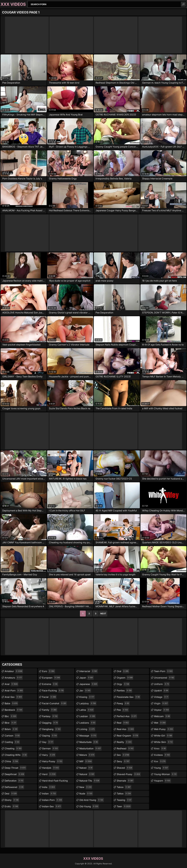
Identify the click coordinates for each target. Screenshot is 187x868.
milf (86, 761)
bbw (11, 723)
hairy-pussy (52, 761)
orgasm (125, 678)
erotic (12, 806)
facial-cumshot (54, 703)
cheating (13, 748)
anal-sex (14, 697)
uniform (162, 684)
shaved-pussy (129, 774)
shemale (125, 781)
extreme (50, 684)
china (12, 761)
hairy (49, 755)
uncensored (164, 678)
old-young (89, 806)
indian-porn (52, 800)
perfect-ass (127, 716)
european (51, 678)
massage (88, 736)
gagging (50, 723)
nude (86, 794)
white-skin (164, 742)
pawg (123, 703)
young (161, 768)
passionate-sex (129, 697)
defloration (14, 781)
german (50, 748)
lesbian (88, 716)
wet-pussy (164, 729)
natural (87, 774)
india (49, 787)
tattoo (124, 794)
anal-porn (14, 691)
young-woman (166, 774)
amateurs (14, 678)
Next (103, 613)
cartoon (12, 736)
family (50, 710)
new (86, 787)
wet (160, 723)
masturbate (89, 742)
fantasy (50, 716)
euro (49, 671)
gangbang (52, 729)
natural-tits (90, 781)
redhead (125, 748)
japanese (89, 684)
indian (49, 794)
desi (11, 794)
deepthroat (15, 774)
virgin (161, 703)
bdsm (11, 729)
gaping (50, 736)
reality (124, 742)
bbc (11, 716)
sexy (123, 761)
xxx (160, 761)
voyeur (162, 710)
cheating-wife (16, 755)
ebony (12, 800)
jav (85, 691)
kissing (87, 697)
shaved (125, 768)
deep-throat (15, 768)
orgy (123, 684)
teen (124, 806)
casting (12, 742)
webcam (162, 716)
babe (11, 703)
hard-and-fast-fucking (55, 781)
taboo (124, 787)
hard (49, 774)
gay (48, 742)
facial (49, 697)
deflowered (14, 787)
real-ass (125, 729)
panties (124, 691)
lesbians (88, 723)
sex (123, 755)
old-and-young (92, 800)
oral (123, 671)
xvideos (162, 755)
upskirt (161, 691)
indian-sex (52, 806)
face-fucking (53, 691)
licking (87, 729)
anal (11, 684)
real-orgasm (128, 736)
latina (87, 710)
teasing (124, 800)
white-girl (163, 736)
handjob (51, 768)
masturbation (90, 748)
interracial (89, 671)
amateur (14, 671)
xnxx (160, 748)
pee (123, 710)
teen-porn (164, 671)
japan (86, 678)
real (123, 723)
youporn (162, 781)
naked (86, 768)
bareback (14, 710)
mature (87, 755)
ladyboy (88, 703)
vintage (161, 697)
